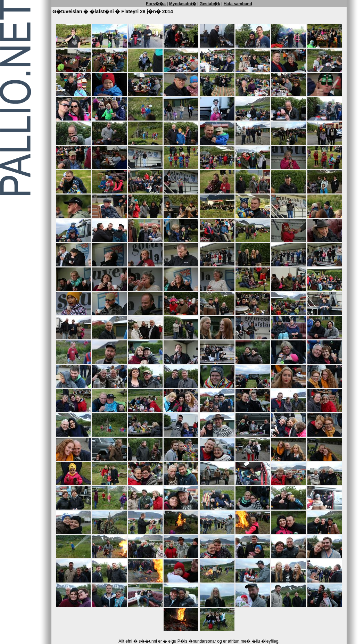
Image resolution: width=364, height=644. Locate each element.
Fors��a (156, 4)
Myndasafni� (183, 4)
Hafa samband (238, 4)
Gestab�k (210, 4)
